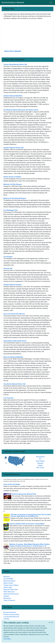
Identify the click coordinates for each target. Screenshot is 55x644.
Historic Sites (8, 587)
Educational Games (10, 612)
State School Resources (11, 594)
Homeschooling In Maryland (13, 2)
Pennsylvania (40, 457)
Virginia (40, 465)
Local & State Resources (11, 617)
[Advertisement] (28, 35)
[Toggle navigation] (51, 3)
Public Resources (9, 592)
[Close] (51, 623)
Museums (7, 577)
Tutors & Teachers (9, 600)
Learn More (7, 639)
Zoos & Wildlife (8, 579)
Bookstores (7, 598)
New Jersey (40, 468)
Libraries (6, 596)
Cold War (6, 619)
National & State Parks (11, 590)
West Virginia (40, 461)
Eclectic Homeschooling (11, 615)
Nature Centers (8, 583)
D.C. (40, 459)
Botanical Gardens (9, 581)
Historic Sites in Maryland (13, 51)
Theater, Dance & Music (11, 585)
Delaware (40, 463)
